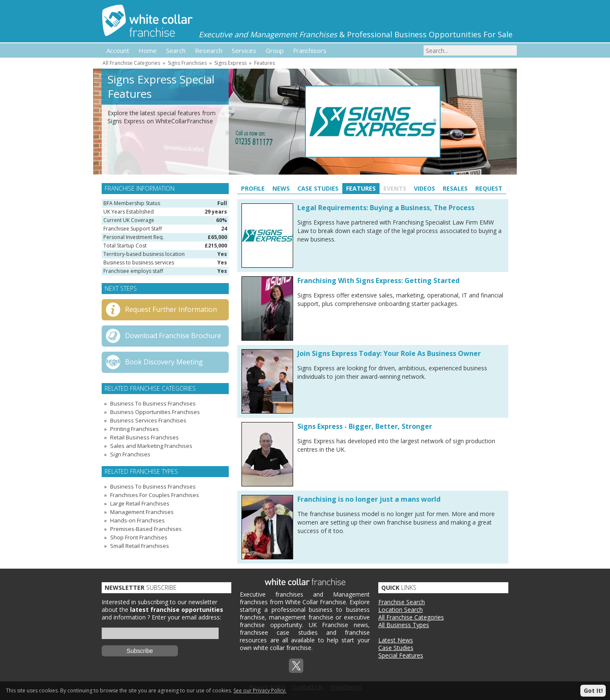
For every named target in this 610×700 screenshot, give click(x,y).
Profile (253, 188)
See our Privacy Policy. (260, 690)
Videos (424, 188)
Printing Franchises (134, 429)
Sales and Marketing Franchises (151, 446)
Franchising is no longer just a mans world (369, 499)
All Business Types (404, 625)
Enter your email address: (186, 617)
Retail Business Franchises (144, 437)
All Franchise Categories (131, 63)
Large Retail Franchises (140, 503)
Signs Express (230, 63)
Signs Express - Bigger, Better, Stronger (365, 426)
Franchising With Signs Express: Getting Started (378, 281)
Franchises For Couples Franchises (155, 495)
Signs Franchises (187, 63)
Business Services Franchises (148, 420)
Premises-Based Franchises (146, 529)
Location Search (401, 610)
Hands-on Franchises (137, 520)
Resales (455, 188)
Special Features (401, 655)
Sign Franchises (130, 454)
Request (489, 188)
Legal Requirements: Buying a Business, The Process (386, 208)
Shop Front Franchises (139, 537)
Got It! (593, 690)
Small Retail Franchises (140, 546)
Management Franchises (142, 512)
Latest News (396, 640)
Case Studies (318, 188)
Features (265, 63)
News (281, 188)
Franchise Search (402, 602)
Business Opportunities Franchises (155, 412)
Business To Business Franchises (153, 403)
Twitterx (296, 666)
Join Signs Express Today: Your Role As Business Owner (389, 353)
